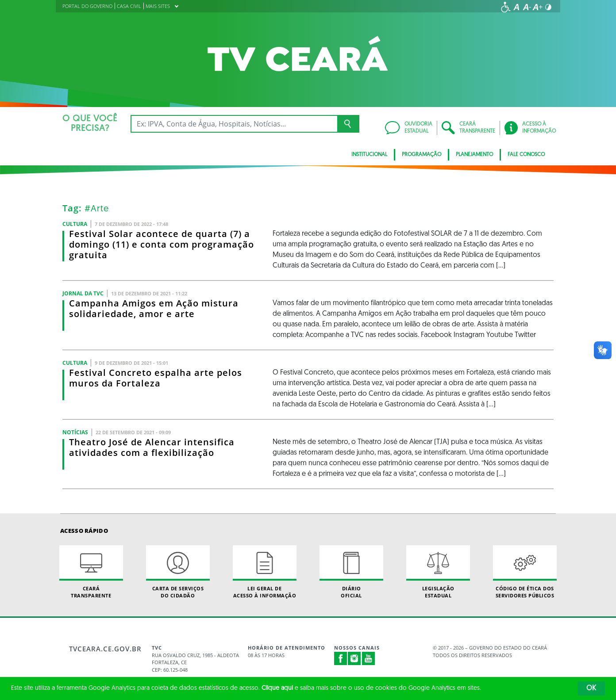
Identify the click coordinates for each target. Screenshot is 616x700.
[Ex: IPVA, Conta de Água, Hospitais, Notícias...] (234, 124)
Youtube (369, 658)
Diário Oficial (351, 572)
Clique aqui (277, 688)
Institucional (369, 155)
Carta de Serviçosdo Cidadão (178, 572)
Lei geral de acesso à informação (265, 572)
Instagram (354, 658)
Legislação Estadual (438, 572)
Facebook (341, 658)
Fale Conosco (526, 155)
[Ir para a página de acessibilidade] (506, 7)
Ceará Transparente (91, 572)
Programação (422, 155)
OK (591, 689)
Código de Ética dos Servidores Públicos (525, 572)
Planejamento (474, 155)
